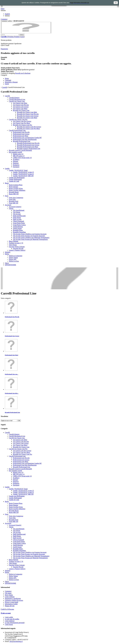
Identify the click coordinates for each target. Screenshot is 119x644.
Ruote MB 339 (14, 194)
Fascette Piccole (18, 248)
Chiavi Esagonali (18, 221)
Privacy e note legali (11, 602)
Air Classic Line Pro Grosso (22, 121)
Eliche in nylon (14, 261)
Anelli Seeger (17, 228)
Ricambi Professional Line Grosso (28, 145)
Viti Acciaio (17, 214)
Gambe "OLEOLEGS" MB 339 (23, 176)
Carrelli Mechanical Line (17, 99)
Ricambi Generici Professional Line (29, 149)
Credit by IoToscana (7, 609)
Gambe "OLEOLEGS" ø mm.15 (23, 172)
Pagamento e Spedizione (13, 599)
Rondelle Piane (18, 230)
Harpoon (16, 163)
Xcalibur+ (16, 159)
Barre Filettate (14, 241)
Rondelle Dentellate (19, 232)
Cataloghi (8, 80)
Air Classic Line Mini (20, 103)
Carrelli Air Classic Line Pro (18, 119)
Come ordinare (10, 597)
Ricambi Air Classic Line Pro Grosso (29, 127)
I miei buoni (9, 624)
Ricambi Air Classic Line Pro (22, 125)
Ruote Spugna (13, 187)
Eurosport (16, 167)
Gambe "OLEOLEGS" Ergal (18, 170)
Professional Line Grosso (21, 134)
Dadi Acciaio (17, 219)
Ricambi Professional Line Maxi (27, 147)
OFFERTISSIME (10, 265)
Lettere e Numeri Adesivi (17, 250)
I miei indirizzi (10, 621)
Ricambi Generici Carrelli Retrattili (20, 150)
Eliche (7, 254)
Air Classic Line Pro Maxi (21, 123)
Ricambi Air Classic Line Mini (27, 112)
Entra (3, 9)
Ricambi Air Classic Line (21, 110)
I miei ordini (9, 617)
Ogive (7, 263)
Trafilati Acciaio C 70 (16, 243)
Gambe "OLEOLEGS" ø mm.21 (23, 174)
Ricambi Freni (14, 201)
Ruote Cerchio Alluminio (17, 190)
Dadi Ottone (17, 218)
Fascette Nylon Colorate (17, 247)
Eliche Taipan (13, 258)
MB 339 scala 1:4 (19, 156)
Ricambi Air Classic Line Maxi (27, 118)
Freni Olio (12, 199)
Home (7, 78)
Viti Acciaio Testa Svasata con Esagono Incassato (29, 236)
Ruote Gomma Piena (16, 185)
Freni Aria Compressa (16, 198)
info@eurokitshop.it (16, 641)
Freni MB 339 (13, 203)
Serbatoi (8, 252)
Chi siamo (8, 593)
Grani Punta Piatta (19, 223)
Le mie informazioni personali (15, 623)
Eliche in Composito (16, 256)
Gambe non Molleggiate (17, 178)
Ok (116, 3)
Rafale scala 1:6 (18, 154)
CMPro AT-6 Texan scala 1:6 (22, 158)
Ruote (7, 183)
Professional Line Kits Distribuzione (25, 139)
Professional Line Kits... (12, 393)
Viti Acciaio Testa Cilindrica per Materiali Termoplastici (31, 238)
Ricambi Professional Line (22, 141)
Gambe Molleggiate (15, 179)
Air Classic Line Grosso (21, 107)
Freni (7, 196)
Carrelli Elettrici (14, 98)
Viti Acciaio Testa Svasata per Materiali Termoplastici (30, 239)
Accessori (8, 205)
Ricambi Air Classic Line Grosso (28, 116)
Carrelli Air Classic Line (17, 101)
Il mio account (6, 613)
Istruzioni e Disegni (11, 82)
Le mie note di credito (12, 619)
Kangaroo (16, 165)
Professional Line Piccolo (21, 132)
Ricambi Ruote (14, 192)
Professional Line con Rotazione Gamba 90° (27, 138)
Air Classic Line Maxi (20, 109)
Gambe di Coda (14, 181)
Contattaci (4, 19)
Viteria (11, 208)
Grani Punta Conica (19, 225)
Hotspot (16, 161)
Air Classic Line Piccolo (21, 105)
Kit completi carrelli (15, 152)
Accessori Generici (15, 207)
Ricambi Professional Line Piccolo (28, 143)
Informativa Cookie (11, 604)
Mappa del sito (10, 606)
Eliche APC (13, 259)
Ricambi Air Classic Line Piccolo (28, 114)
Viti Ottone (17, 212)
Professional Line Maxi (21, 136)
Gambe (7, 169)
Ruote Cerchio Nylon (16, 189)
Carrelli (5, 87)
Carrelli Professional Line (17, 130)
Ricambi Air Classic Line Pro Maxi (28, 129)
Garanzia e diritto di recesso (14, 600)
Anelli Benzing (18, 227)
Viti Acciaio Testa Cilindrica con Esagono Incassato (30, 234)
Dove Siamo (9, 595)
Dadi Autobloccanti (19, 216)
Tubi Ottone (13, 245)
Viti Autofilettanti (19, 210)
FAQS (7, 84)
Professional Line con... (11, 374)
